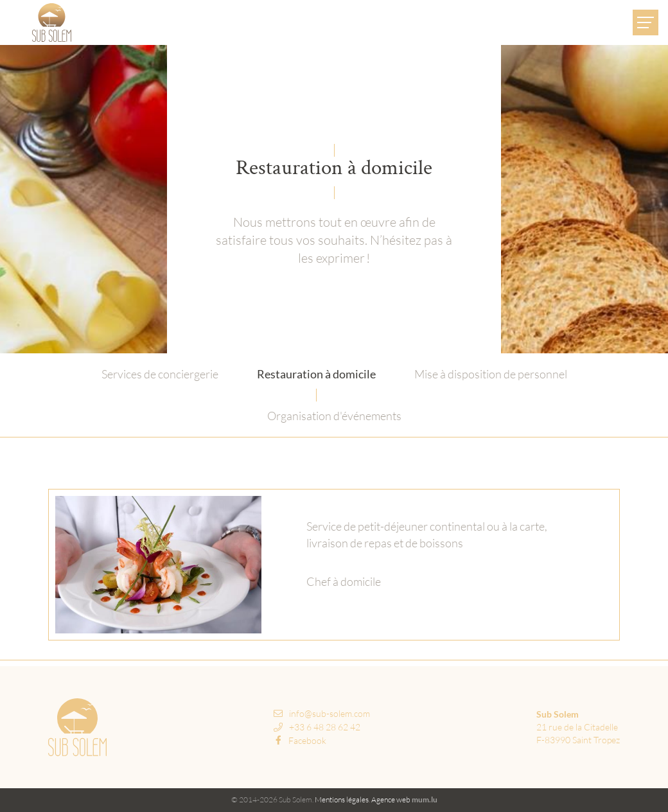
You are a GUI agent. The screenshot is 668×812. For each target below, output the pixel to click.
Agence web (391, 799)
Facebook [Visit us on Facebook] (300, 740)
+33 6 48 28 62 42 (325, 727)
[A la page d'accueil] (52, 22)
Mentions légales (342, 799)
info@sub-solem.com (330, 713)
